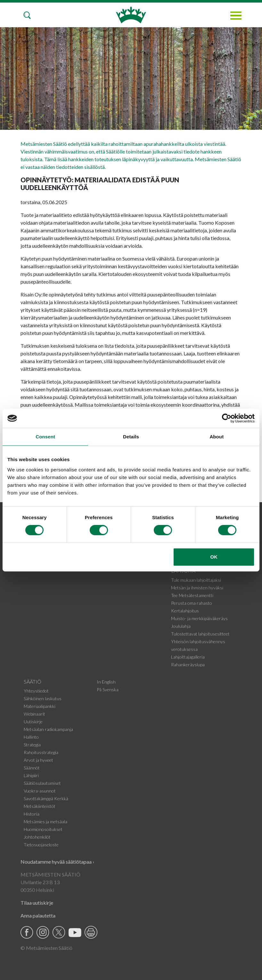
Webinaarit (34, 714)
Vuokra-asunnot (40, 791)
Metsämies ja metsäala (45, 822)
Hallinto (31, 737)
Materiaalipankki (40, 706)
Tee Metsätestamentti (192, 595)
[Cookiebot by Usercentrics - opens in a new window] (227, 418)
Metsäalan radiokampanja (48, 729)
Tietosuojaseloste (41, 845)
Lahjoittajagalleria (188, 657)
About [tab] (217, 437)
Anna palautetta (38, 915)
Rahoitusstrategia (41, 752)
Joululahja (181, 626)
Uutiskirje (33, 722)
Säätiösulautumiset (42, 783)
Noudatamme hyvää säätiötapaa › (57, 862)
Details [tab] (131, 437)
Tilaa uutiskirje (37, 903)
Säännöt (32, 768)
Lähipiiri (31, 775)
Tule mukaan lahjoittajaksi (196, 580)
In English (106, 682)
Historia (32, 814)
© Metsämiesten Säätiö (46, 948)
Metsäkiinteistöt (40, 806)
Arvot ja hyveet (38, 760)
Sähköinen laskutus (43, 698)
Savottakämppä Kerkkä (46, 798)
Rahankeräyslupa (188, 664)
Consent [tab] (45, 437)
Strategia (32, 745)
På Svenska (108, 689)
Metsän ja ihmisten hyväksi (197, 588)
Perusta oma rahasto (192, 603)
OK (214, 557)
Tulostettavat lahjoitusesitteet (200, 634)
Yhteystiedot (36, 691)
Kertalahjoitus (185, 611)
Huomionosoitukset (43, 829)
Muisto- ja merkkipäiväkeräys (199, 618)
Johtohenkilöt (37, 837)
